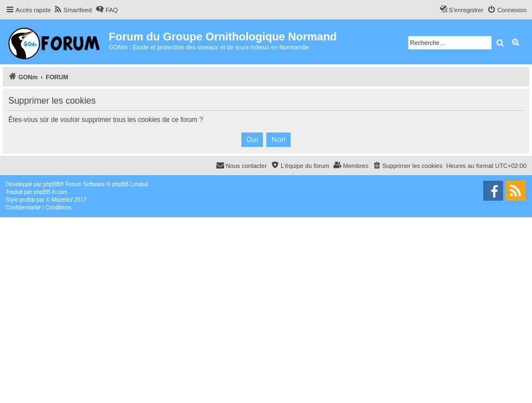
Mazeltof (62, 200)
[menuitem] (73, 10)
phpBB (52, 184)
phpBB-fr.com (51, 192)
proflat (27, 200)
